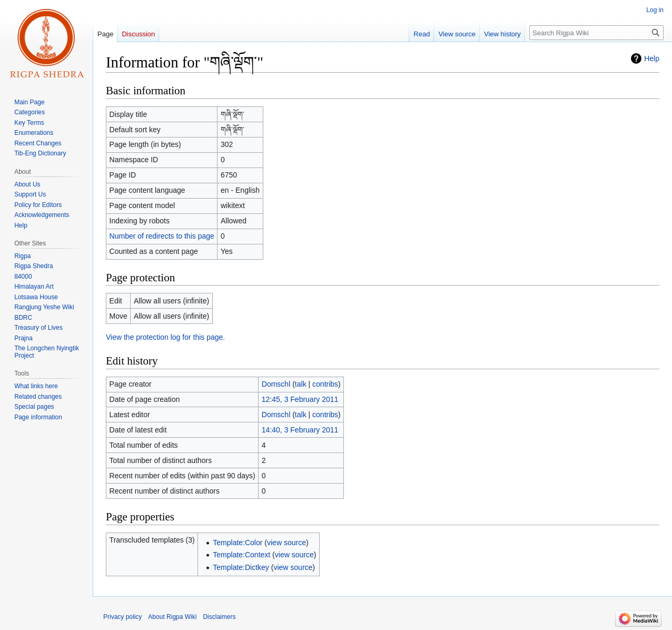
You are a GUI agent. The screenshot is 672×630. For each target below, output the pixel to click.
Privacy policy (122, 617)
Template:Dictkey (241, 567)
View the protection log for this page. (165, 337)
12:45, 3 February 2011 (300, 399)
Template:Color (238, 543)
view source (286, 543)
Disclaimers (219, 617)
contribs (325, 384)
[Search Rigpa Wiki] (596, 33)
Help (652, 58)
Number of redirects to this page (162, 236)
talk (301, 384)
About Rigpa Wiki (172, 617)
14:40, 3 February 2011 (300, 430)
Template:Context (241, 555)
